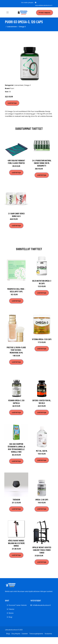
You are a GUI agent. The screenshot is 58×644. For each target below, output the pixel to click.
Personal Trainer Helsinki (18, 605)
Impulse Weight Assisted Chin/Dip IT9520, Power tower (42, 550)
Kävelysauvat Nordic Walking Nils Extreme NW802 (16, 543)
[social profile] (36, 3)
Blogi (10, 617)
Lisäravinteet (12, 27)
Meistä (11, 613)
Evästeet (25, 634)
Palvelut (11, 609)
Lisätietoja (12, 103)
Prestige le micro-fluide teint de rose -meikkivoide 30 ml (16, 350)
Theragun (16, 500)
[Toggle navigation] (8, 12)
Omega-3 (22, 27)
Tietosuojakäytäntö (36, 634)
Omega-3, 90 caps (42, 500)
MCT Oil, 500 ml (42, 451)
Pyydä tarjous (45, 13)
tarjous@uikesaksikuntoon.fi (44, 5)
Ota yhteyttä (16, 634)
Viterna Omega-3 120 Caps (42, 339)
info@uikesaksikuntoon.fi (42, 605)
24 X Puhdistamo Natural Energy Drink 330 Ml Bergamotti (42, 163)
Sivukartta (48, 634)
